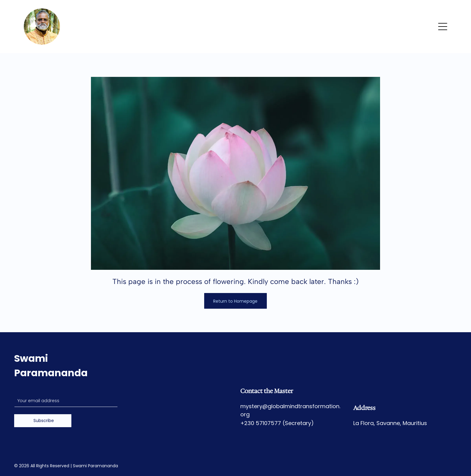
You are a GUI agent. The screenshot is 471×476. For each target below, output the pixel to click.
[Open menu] (443, 27)
